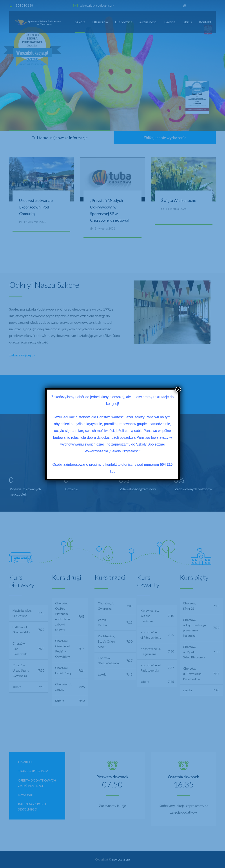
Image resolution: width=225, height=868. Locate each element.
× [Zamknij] (178, 390)
